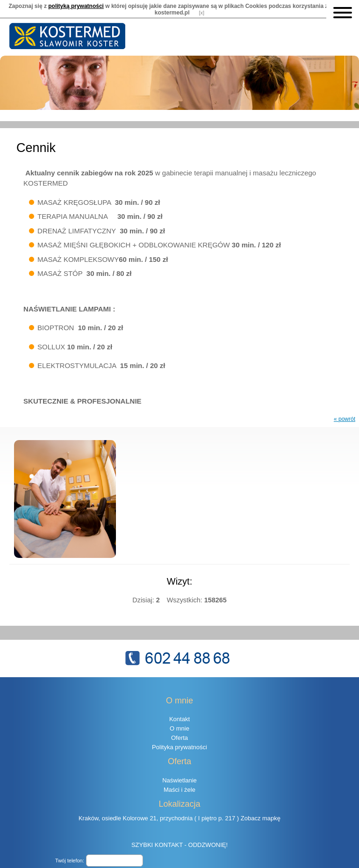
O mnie (179, 718)
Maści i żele (179, 779)
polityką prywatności (76, 5)
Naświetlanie (179, 770)
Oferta (179, 727)
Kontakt (179, 708)
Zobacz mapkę (261, 807)
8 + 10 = (74, 862)
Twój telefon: (70, 850)
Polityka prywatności (179, 736)
